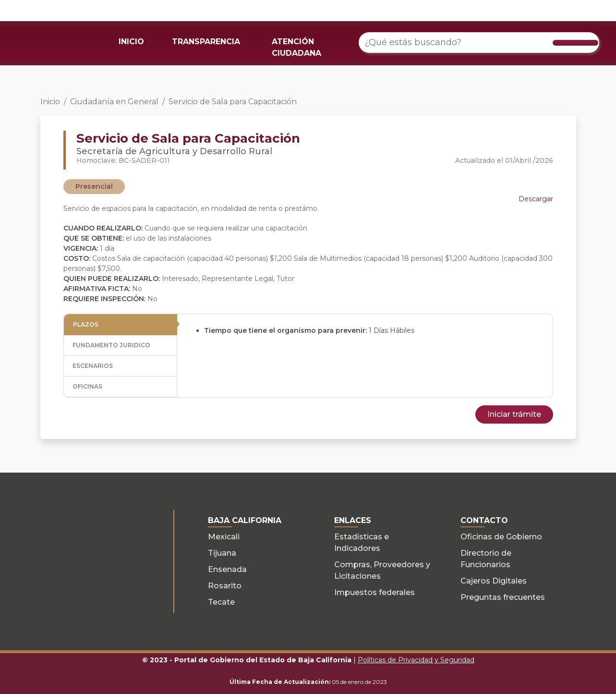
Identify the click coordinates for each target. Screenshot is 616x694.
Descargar (536, 199)
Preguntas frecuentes (503, 597)
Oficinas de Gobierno (501, 537)
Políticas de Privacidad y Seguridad (416, 660)
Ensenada (227, 569)
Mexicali (224, 537)
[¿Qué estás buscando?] (479, 43)
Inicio (50, 102)
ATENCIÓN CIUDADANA (296, 47)
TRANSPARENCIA (206, 42)
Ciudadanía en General (114, 102)
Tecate (221, 602)
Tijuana (222, 553)
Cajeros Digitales (494, 581)
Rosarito (225, 586)
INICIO (131, 42)
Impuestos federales (374, 592)
